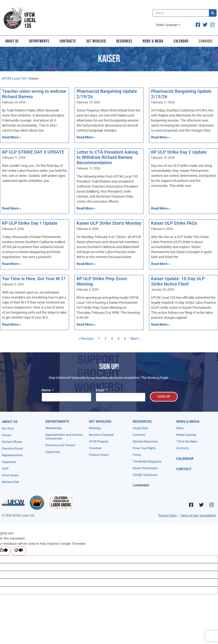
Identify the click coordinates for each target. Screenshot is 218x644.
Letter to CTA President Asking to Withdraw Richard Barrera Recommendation (107, 158)
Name (47, 390)
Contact (184, 469)
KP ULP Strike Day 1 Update (30, 223)
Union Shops (10, 475)
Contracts (68, 41)
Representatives (12, 455)
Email (100, 390)
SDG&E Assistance (145, 475)
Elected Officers (12, 442)
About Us (12, 41)
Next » (135, 339)
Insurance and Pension (60, 445)
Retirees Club (10, 482)
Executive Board (12, 449)
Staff (5, 469)
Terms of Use (189, 516)
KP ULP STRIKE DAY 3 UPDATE (33, 152)
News (180, 428)
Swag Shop (140, 428)
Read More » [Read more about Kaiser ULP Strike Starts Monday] (86, 264)
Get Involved (96, 41)
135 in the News (187, 441)
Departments (39, 41)
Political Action (99, 455)
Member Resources (145, 441)
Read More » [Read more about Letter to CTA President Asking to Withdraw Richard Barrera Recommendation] (86, 208)
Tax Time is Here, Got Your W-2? (34, 279)
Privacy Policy (167, 516)
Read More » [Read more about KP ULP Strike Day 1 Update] (11, 264)
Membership (54, 428)
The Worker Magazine (147, 462)
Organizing (53, 452)
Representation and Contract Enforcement (64, 437)
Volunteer (95, 448)
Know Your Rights (144, 448)
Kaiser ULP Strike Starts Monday (109, 223)
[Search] (213, 13)
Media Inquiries (186, 435)
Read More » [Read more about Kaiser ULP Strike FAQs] (161, 264)
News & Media (153, 41)
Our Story (8, 428)
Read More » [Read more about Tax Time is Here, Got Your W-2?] (11, 324)
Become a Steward (101, 435)
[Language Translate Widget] (168, 25)
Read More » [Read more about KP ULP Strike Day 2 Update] (161, 208)
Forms (137, 455)
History (6, 435)
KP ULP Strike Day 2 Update (179, 152)
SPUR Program (99, 441)
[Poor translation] (19, 551)
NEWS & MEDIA (188, 421)
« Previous (86, 339)
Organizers (9, 462)
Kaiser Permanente (145, 468)
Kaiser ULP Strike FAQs (174, 223)
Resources (124, 41)
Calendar (181, 41)
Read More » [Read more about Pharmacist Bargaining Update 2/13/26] (161, 137)
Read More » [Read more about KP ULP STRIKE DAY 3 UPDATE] (11, 208)
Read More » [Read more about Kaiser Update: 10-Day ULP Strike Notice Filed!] (161, 324)
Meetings (95, 428)
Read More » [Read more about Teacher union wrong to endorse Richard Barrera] (11, 137)
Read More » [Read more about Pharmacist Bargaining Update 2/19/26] (86, 137)
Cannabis (141, 485)
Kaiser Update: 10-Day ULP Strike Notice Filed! (178, 281)
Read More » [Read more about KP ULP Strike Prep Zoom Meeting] (86, 324)
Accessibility (208, 516)
